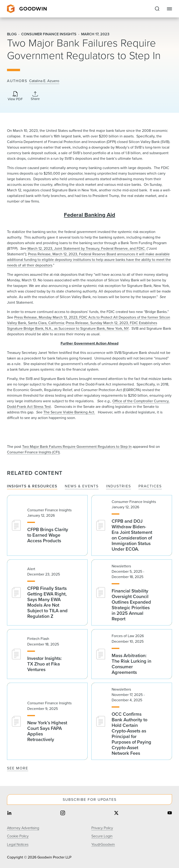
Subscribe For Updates (90, 800)
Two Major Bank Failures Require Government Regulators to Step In (77, 447)
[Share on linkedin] (9, 813)
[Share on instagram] (63, 813)
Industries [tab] (119, 486)
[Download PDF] (15, 96)
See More (18, 768)
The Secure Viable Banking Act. (69, 412)
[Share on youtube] (170, 813)
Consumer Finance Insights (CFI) (33, 452)
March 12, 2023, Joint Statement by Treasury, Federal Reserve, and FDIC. (86, 248)
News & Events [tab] (82, 486)
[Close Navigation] (169, 9)
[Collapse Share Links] (35, 96)
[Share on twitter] (116, 813)
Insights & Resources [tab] (32, 486)
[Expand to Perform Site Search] (157, 9)
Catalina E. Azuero (44, 81)
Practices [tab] (150, 486)
